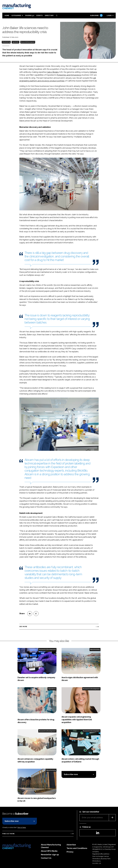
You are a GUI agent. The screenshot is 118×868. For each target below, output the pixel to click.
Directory (49, 15)
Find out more (8, 834)
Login (109, 15)
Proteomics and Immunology (69, 75)
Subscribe (96, 16)
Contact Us (46, 858)
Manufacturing (6, 42)
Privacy (70, 852)
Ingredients (15, 42)
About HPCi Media (49, 851)
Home (7, 15)
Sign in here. (22, 827)
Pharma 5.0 (30, 15)
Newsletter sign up (50, 855)
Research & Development (28, 42)
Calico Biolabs (53, 72)
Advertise (71, 845)
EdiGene (93, 72)
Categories (16, 15)
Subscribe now (71, 774)
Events (39, 15)
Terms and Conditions (77, 848)
